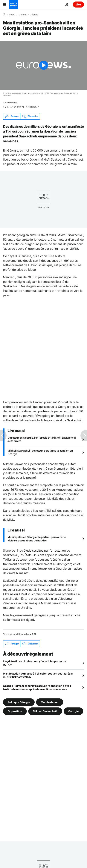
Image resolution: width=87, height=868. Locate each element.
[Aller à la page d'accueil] (13, 5)
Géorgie (34, 15)
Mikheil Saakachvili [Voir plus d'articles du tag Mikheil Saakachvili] (45, 711)
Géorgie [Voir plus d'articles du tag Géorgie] (73, 711)
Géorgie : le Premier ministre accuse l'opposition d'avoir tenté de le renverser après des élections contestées (37, 687)
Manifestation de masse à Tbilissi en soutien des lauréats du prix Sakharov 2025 (38, 675)
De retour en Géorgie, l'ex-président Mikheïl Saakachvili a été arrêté (42, 439)
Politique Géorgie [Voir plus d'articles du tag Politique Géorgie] (19, 702)
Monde (22, 15)
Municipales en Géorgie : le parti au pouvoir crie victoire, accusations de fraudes (37, 539)
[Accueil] (4, 14)
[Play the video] (43, 65)
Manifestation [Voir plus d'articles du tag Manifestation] (50, 702)
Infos (12, 15)
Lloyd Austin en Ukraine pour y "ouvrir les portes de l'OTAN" (34, 663)
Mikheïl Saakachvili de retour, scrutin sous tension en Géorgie (40, 452)
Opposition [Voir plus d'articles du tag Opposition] (15, 711)
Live (78, 4)
